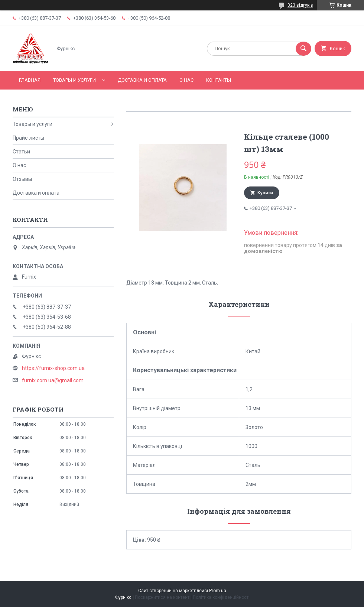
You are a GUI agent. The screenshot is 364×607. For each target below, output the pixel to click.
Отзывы (22, 179)
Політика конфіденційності (221, 597)
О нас (186, 80)
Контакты (219, 80)
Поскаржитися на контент (162, 597)
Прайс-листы (28, 138)
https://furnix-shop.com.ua (53, 368)
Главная (30, 80)
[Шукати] (303, 49)
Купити (265, 193)
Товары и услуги (74, 80)
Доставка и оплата (142, 80)
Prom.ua (218, 591)
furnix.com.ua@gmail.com (53, 380)
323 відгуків (300, 5)
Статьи (21, 152)
